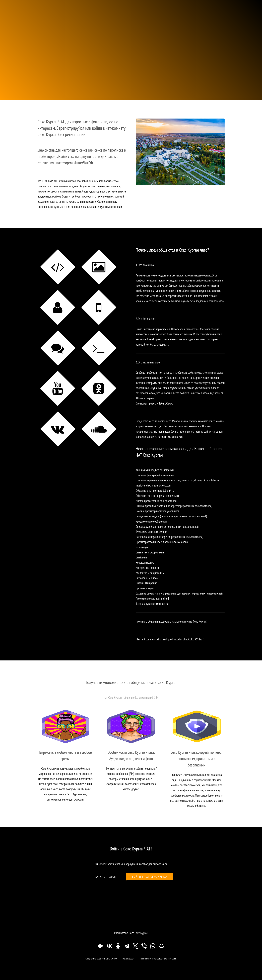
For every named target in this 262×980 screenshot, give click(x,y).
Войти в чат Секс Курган (150, 877)
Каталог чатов (106, 877)
